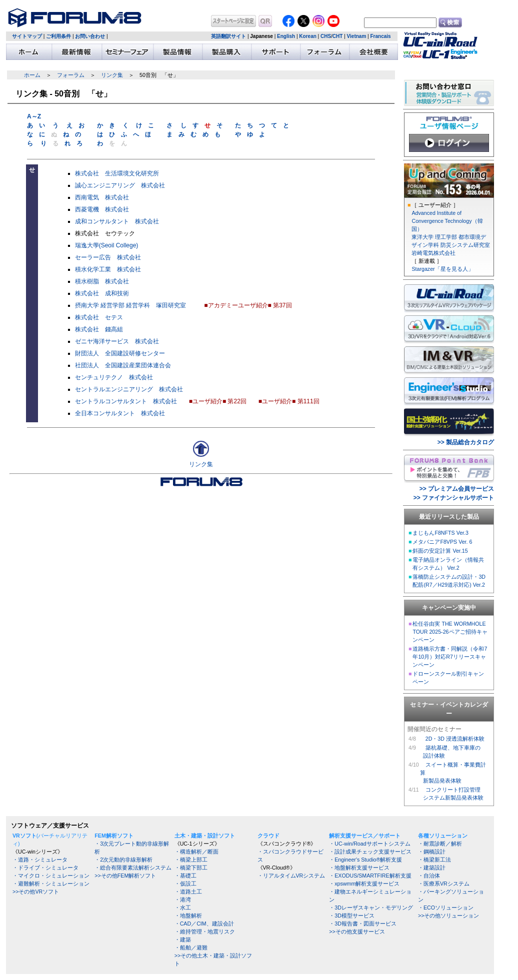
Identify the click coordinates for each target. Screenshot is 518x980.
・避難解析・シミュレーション (51, 884)
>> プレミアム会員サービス (457, 489)
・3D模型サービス (352, 916)
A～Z (34, 116)
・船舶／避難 (191, 948)
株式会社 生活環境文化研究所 (117, 173)
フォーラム (71, 75)
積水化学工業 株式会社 (108, 269)
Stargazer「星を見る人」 (442, 269)
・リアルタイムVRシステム (291, 876)
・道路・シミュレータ (40, 860)
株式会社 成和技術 (102, 293)
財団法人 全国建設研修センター (120, 353)
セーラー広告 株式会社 (108, 257)
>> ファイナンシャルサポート (454, 498)
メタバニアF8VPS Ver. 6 (442, 542)
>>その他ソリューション (448, 916)
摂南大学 (87, 305)
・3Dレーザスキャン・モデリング (371, 908)
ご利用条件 (58, 36)
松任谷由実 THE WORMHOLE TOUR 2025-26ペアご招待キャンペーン (450, 632)
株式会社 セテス (99, 317)
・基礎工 (185, 876)
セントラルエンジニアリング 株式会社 (129, 389)
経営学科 (138, 305)
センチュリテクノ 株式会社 (114, 377)
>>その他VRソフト (36, 892)
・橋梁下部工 (191, 868)
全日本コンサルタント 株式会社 (120, 413)
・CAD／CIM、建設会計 (204, 924)
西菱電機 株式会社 (102, 209)
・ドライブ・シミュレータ (45, 868)
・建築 (183, 940)
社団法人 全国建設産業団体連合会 (123, 365)
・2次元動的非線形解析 (123, 860)
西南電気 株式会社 (102, 197)
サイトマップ (27, 36)
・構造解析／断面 (196, 852)
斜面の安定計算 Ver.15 (440, 551)
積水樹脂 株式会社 (102, 281)
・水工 (183, 908)
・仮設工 (185, 884)
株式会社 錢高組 (99, 329)
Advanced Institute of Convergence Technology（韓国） (447, 221)
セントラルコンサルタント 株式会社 (126, 401)
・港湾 (183, 900)
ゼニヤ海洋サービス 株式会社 (117, 341)
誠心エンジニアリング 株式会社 (120, 185)
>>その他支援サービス (357, 932)
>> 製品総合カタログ (466, 442)
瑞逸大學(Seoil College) (107, 245)
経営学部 (112, 305)
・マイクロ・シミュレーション (51, 876)
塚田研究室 (171, 305)
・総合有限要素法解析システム (133, 868)
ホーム (32, 75)
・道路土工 (188, 892)
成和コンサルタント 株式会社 (117, 221)
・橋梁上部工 (191, 860)
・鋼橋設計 (432, 852)
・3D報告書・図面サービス (363, 924)
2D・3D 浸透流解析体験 (455, 739)
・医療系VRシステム (444, 884)
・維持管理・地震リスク (205, 932)
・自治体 (429, 876)
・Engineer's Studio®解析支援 (365, 860)
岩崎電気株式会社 (433, 253)
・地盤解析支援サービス (359, 868)
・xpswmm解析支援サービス (364, 884)
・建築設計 (432, 868)
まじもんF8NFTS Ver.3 (440, 533)
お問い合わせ (90, 36)
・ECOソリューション (446, 908)
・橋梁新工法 (434, 860)
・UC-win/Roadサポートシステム (369, 844)
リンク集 (112, 75)
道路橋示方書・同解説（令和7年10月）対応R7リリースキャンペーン (450, 657)
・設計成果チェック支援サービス (370, 852)
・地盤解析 (188, 916)
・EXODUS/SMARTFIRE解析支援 (370, 876)
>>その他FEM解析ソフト (125, 876)
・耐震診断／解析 (440, 844)
